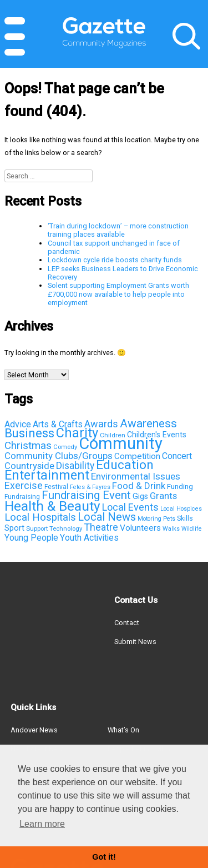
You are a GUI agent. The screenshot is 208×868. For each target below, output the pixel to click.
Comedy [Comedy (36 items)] (65, 447)
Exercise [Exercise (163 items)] (24, 485)
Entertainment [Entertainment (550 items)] (47, 475)
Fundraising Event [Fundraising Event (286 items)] (86, 495)
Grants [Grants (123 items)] (163, 496)
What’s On (123, 730)
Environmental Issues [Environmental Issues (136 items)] (136, 476)
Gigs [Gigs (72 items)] (140, 496)
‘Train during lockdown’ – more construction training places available (118, 230)
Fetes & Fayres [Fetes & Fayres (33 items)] (90, 487)
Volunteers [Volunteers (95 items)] (140, 528)
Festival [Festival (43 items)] (56, 487)
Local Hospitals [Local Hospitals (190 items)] (40, 517)
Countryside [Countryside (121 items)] (29, 466)
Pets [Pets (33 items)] (169, 519)
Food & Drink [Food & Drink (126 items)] (139, 486)
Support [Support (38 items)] (37, 528)
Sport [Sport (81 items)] (14, 528)
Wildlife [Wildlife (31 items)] (192, 529)
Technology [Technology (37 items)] (66, 528)
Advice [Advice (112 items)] (18, 424)
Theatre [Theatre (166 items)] (101, 527)
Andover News (34, 730)
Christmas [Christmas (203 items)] (28, 445)
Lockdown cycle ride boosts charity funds (115, 260)
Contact (127, 623)
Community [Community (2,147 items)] (121, 443)
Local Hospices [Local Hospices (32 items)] (181, 509)
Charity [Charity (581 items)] (77, 433)
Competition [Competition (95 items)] (137, 456)
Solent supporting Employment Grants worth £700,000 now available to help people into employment (118, 294)
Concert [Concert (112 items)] (177, 456)
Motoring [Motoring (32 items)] (149, 519)
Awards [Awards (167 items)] (101, 424)
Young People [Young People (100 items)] (31, 538)
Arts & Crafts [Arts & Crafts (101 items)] (58, 424)
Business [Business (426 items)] (29, 433)
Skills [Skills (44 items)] (185, 518)
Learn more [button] (42, 824)
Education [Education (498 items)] (125, 465)
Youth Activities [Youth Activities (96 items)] (89, 538)
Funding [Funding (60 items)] (180, 486)
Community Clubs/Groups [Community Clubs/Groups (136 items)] (59, 456)
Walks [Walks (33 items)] (171, 529)
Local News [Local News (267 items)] (107, 517)
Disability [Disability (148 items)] (75, 466)
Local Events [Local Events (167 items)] (130, 507)
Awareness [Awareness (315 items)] (148, 423)
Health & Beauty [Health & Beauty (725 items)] (52, 506)
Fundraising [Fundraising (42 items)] (22, 497)
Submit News (135, 642)
